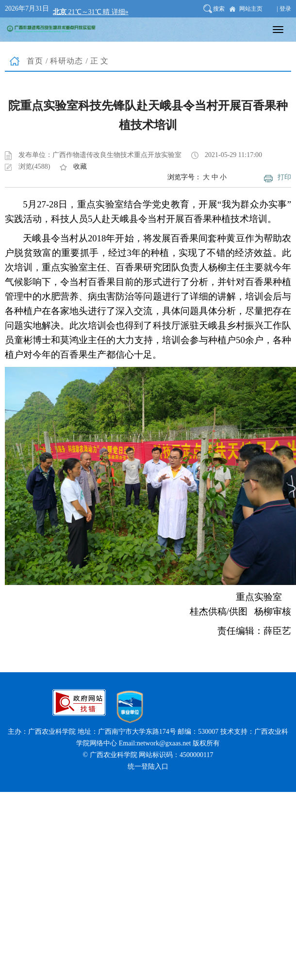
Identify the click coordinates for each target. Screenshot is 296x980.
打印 (284, 177)
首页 (35, 61)
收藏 (80, 166)
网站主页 (251, 9)
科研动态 (66, 61)
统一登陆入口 (148, 767)
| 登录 (284, 9)
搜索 (219, 9)
